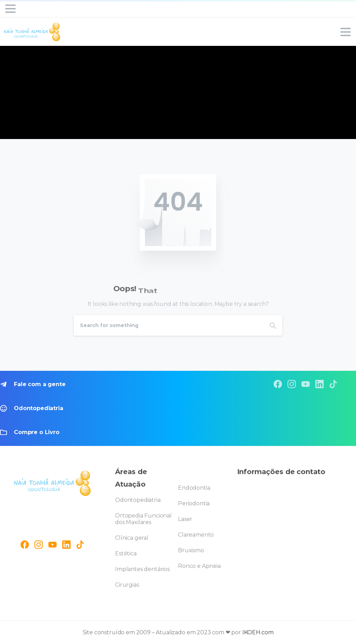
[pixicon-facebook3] (25, 543)
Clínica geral (132, 538)
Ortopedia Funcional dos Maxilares (143, 519)
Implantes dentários (142, 569)
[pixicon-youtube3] (306, 384)
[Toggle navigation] (10, 9)
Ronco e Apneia (199, 566)
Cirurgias (127, 585)
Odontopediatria (138, 500)
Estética (126, 553)
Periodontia (194, 503)
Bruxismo (191, 550)
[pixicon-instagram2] (292, 384)
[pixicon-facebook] (278, 384)
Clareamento (196, 535)
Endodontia (194, 488)
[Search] (169, 325)
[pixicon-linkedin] (319, 384)
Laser (185, 519)
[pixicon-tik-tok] (333, 384)
